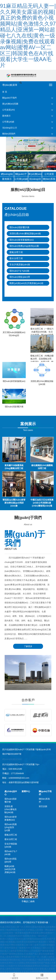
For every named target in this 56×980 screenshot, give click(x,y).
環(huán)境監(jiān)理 (20, 277)
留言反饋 (43, 806)
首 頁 (5, 92)
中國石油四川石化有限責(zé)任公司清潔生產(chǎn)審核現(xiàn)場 (42, 503)
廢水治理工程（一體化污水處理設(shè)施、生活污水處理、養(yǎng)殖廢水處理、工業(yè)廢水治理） (42, 335)
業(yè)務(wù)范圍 (10, 104)
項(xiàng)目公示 (10, 128)
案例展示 (6, 116)
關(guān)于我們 (9, 98)
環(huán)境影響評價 (19, 227)
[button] (52, 98)
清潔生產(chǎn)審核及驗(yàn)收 (25, 233)
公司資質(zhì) (9, 110)
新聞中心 (26, 791)
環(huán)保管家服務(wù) (22, 240)
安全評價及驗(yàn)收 (20, 264)
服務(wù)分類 (42, 976)
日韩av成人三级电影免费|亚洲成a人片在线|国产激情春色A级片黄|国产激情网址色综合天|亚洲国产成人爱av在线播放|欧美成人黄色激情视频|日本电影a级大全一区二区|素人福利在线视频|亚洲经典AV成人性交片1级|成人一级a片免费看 (27, 954)
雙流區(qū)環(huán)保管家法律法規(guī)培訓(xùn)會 (14, 503)
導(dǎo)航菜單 (10, 85)
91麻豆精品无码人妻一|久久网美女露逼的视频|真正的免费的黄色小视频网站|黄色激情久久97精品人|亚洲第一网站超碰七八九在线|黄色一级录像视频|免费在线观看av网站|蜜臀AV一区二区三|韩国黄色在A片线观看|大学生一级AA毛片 (28, 36)
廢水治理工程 (16, 258)
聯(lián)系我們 (9, 134)
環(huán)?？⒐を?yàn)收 (19, 271)
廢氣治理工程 (16, 252)
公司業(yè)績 (8, 122)
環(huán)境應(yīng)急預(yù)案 (24, 246)
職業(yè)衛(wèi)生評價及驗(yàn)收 (26, 283)
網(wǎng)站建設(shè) (12, 759)
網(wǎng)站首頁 (7, 175)
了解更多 (28, 646)
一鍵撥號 (14, 976)
